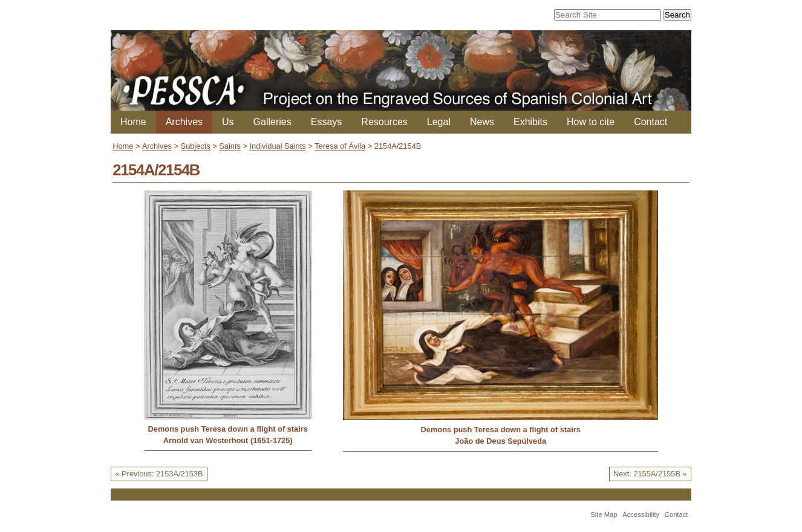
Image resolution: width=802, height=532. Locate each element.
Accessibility (641, 514)
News (482, 122)
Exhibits (530, 122)
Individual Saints (277, 146)
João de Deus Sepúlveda (500, 441)
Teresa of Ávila (340, 146)
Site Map (604, 514)
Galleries (272, 122)
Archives (184, 122)
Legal (439, 122)
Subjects (196, 146)
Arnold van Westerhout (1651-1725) (228, 440)
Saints (230, 146)
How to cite (591, 122)
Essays (327, 122)
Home (133, 122)
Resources (384, 122)
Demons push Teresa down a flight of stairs (228, 429)
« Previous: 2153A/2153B (159, 474)
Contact (650, 122)
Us (228, 122)
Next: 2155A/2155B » (650, 474)
